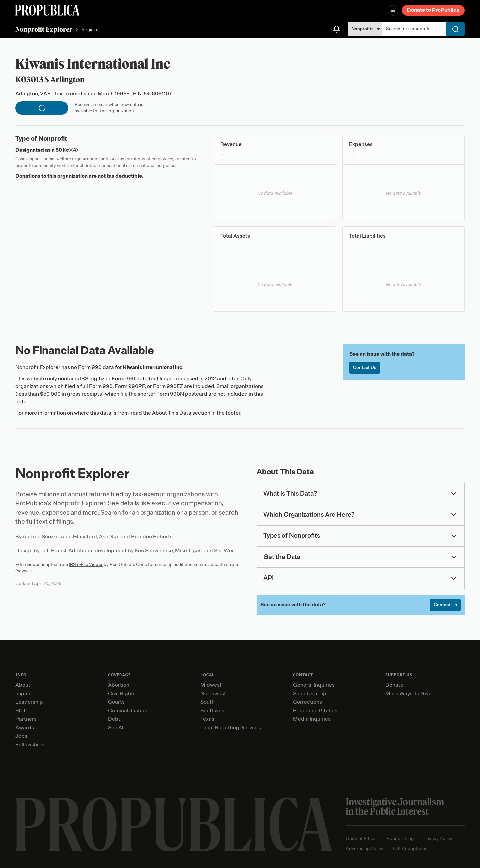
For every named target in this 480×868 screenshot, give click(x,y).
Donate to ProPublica (433, 10)
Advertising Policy (364, 848)
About (23, 685)
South (207, 702)
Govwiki (23, 571)
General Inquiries (314, 685)
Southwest (213, 711)
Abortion (119, 685)
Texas (207, 719)
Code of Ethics (361, 838)
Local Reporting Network (231, 728)
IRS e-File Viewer (86, 564)
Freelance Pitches (315, 711)
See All (116, 728)
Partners (26, 719)
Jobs (21, 736)
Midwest (211, 685)
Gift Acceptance (410, 848)
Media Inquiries (312, 719)
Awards (25, 728)
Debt (114, 719)
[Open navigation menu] (393, 10)
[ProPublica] (47, 10)
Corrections (307, 702)
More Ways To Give (408, 694)
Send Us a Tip (310, 694)
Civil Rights (122, 694)
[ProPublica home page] (174, 824)
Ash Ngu (109, 537)
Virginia (89, 30)
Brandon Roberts (152, 537)
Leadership (29, 702)
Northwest (213, 694)
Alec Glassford (79, 537)
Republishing (400, 838)
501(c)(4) (67, 150)
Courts (116, 702)
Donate (394, 685)
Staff (21, 711)
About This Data (172, 413)
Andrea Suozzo (41, 537)
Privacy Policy (438, 838)
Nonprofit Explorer (44, 29)
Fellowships (30, 745)
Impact (24, 694)
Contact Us (365, 367)
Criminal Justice (128, 711)
